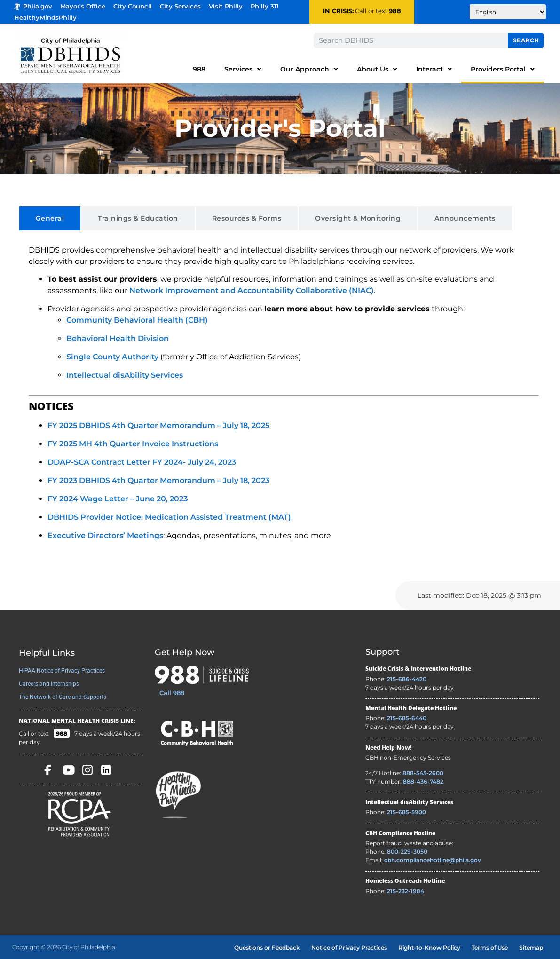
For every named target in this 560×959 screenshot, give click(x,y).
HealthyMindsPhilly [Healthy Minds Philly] (45, 18)
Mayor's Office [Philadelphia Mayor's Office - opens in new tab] (83, 6)
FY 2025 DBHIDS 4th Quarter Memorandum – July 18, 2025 (158, 425)
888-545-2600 (423, 773)
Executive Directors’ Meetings (105, 535)
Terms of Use (490, 947)
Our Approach (309, 69)
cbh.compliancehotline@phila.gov (433, 860)
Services (243, 69)
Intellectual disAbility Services (125, 375)
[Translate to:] (508, 12)
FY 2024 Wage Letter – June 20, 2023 (118, 499)
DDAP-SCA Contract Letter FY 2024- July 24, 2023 (142, 462)
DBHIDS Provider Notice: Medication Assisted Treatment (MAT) (169, 517)
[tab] (50, 218)
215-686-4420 (407, 679)
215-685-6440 (407, 718)
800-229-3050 (407, 852)
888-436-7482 (423, 781)
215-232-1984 (406, 891)
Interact (434, 69)
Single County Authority (112, 357)
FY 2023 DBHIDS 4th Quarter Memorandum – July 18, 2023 (158, 480)
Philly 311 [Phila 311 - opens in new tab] (265, 6)
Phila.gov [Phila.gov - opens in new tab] (33, 6)
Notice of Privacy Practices (349, 947)
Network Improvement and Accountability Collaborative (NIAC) (252, 290)
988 (395, 11)
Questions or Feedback (267, 947)
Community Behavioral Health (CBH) (137, 320)
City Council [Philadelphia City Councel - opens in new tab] (133, 6)
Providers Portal (503, 69)
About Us (377, 69)
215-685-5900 (406, 812)
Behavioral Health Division (118, 338)
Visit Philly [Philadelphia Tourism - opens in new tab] (226, 6)
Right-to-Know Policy (429, 947)
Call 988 (172, 693)
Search (526, 40)
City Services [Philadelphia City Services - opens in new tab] (180, 6)
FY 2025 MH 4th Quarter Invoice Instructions (133, 444)
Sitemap (531, 947)
